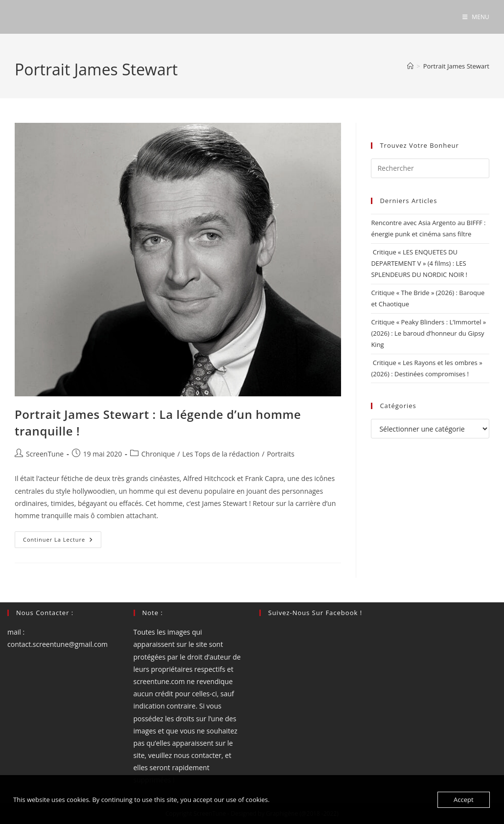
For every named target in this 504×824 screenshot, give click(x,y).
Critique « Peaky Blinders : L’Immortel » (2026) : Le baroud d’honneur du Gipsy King (428, 333)
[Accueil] (410, 66)
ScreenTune (45, 454)
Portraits (280, 454)
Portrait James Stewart (456, 66)
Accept (464, 800)
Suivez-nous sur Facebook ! (315, 613)
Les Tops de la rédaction (221, 454)
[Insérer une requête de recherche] (430, 168)
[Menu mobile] (476, 17)
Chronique (158, 454)
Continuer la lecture (62, 541)
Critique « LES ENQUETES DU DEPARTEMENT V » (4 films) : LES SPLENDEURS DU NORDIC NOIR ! (419, 263)
